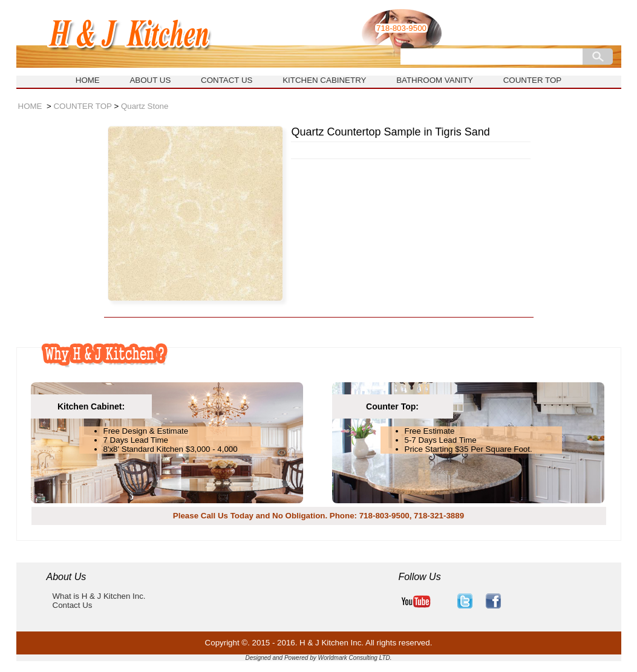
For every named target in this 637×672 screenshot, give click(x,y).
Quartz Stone (145, 106)
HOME (88, 80)
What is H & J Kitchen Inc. (99, 596)
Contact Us (73, 605)
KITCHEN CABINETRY (324, 80)
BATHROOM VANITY (435, 80)
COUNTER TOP (533, 80)
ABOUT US (150, 80)
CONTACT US (227, 80)
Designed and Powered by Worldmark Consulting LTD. (318, 658)
